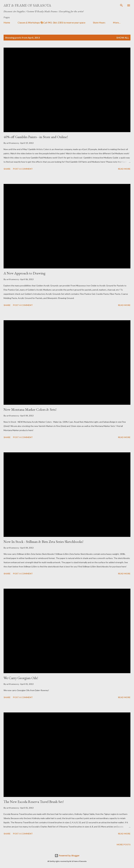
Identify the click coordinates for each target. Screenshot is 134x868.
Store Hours (99, 22)
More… (117, 22)
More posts (124, 844)
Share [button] (7, 169)
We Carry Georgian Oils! (21, 678)
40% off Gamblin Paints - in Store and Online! (36, 137)
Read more (124, 169)
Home (7, 22)
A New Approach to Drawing (24, 273)
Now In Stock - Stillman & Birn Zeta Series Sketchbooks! (43, 542)
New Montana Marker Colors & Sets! (30, 409)
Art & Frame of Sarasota (27, 5)
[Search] (121, 5)
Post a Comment (23, 169)
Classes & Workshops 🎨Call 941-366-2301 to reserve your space (51, 22)
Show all (123, 38)
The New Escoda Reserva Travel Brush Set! (34, 802)
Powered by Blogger (67, 856)
